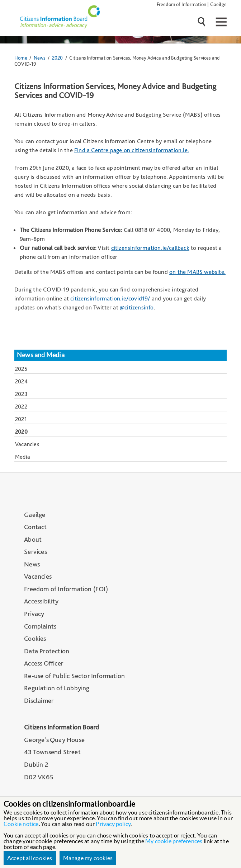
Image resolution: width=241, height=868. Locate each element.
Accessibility (41, 601)
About (33, 539)
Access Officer (44, 663)
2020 (58, 58)
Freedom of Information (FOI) (66, 589)
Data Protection (47, 651)
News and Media (41, 355)
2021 (21, 419)
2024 (21, 381)
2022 (21, 407)
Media (23, 457)
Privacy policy (113, 824)
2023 (21, 394)
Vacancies (27, 444)
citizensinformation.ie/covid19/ (110, 298)
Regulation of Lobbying (57, 688)
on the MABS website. (197, 272)
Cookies (35, 638)
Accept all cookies (30, 858)
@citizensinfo (137, 307)
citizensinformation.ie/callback (150, 248)
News (40, 58)
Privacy (34, 614)
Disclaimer (39, 701)
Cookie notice (21, 824)
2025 (21, 369)
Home (21, 58)
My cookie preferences (174, 841)
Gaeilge (218, 4)
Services (36, 552)
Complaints (40, 626)
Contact (35, 527)
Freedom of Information (181, 4)
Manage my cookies (88, 858)
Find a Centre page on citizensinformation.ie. (132, 150)
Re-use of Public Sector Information (74, 676)
